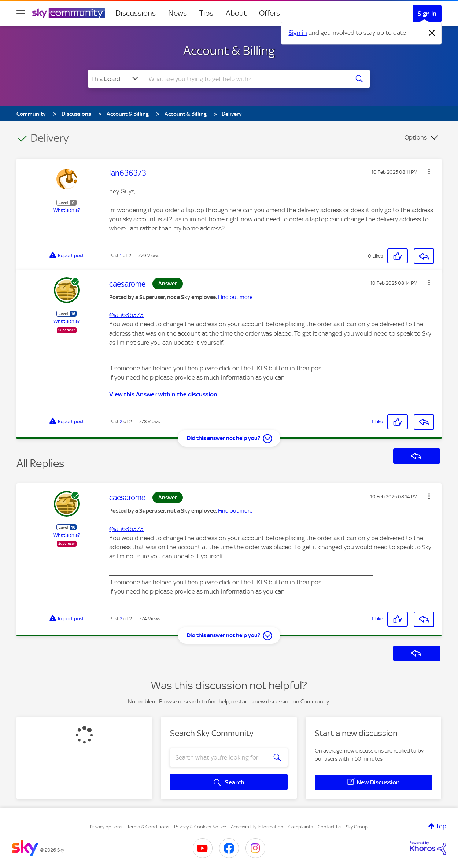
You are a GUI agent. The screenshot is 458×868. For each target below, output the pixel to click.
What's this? (67, 210)
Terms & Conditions (148, 827)
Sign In (427, 14)
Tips (206, 13)
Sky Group (357, 827)
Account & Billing (229, 51)
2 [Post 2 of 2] (121, 422)
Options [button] (416, 137)
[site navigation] (21, 13)
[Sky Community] (69, 13)
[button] (429, 171)
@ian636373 (126, 315)
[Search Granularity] (116, 79)
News (178, 13)
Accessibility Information (257, 827)
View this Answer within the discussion (163, 394)
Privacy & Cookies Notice (200, 827)
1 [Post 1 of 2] (121, 256)
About (236, 13)
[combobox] (245, 79)
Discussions (136, 13)
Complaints (301, 827)
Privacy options (106, 827)
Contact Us (330, 827)
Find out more (235, 297)
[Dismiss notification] (432, 33)
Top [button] (441, 826)
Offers (269, 13)
